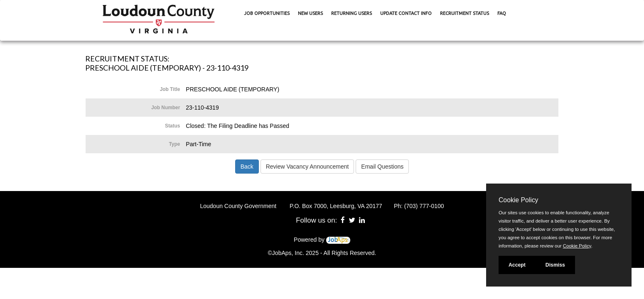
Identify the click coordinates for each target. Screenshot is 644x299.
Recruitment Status (465, 13)
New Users (310, 13)
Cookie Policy (518, 200)
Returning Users (351, 13)
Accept (517, 265)
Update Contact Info (406, 13)
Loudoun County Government (238, 206)
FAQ (502, 13)
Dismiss (555, 265)
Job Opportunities (267, 13)
